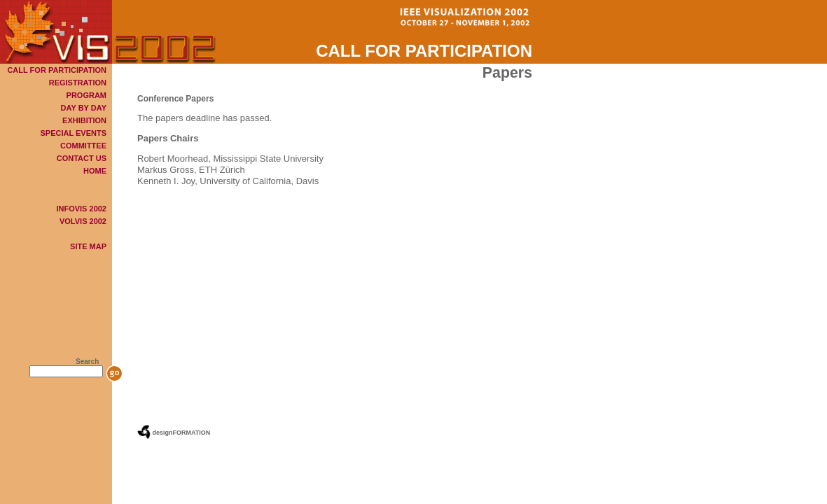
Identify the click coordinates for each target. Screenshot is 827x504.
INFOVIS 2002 (81, 209)
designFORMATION (182, 433)
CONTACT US (82, 158)
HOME (95, 171)
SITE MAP (88, 246)
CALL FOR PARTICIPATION (57, 70)
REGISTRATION (78, 83)
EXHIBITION (84, 120)
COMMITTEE (83, 146)
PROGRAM (86, 95)
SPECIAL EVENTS (73, 133)
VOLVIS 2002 (83, 221)
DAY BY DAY (84, 108)
